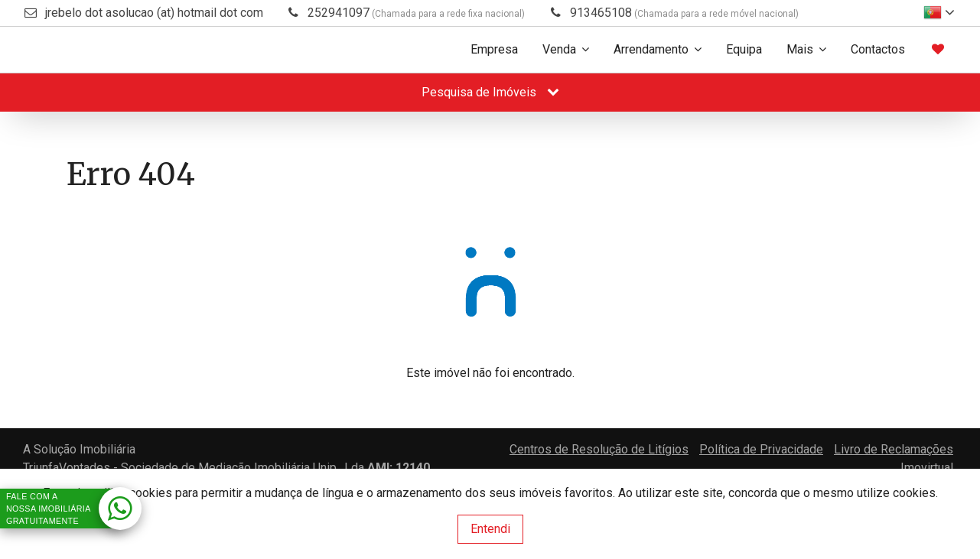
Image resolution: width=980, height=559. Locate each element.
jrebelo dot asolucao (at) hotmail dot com (154, 13)
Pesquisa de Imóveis (490, 92)
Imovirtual (927, 468)
